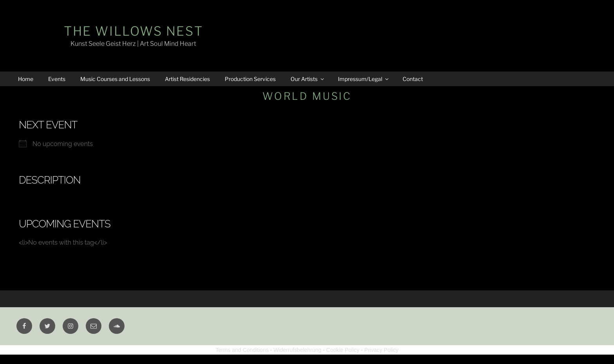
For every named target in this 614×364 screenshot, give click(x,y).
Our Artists (308, 79)
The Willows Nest (133, 31)
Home (26, 79)
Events (57, 79)
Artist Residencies (187, 79)
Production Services (250, 79)
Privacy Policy (381, 350)
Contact (413, 79)
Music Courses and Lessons (115, 79)
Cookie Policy (343, 350)
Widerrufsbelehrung (297, 350)
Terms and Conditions (242, 350)
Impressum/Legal (364, 79)
